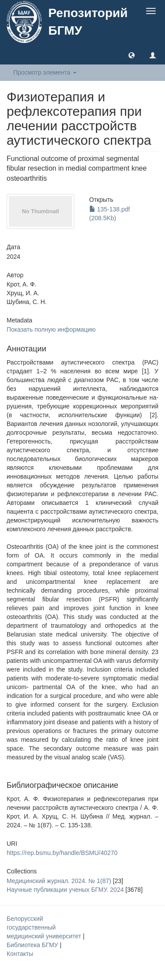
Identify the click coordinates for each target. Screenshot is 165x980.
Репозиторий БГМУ (88, 22)
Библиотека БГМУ (33, 945)
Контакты (20, 954)
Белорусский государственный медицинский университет (45, 927)
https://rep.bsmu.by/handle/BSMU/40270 (62, 853)
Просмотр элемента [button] (45, 72)
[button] (132, 55)
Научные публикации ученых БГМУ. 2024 (65, 890)
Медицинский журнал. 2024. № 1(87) (59, 881)
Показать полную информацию (51, 329)
